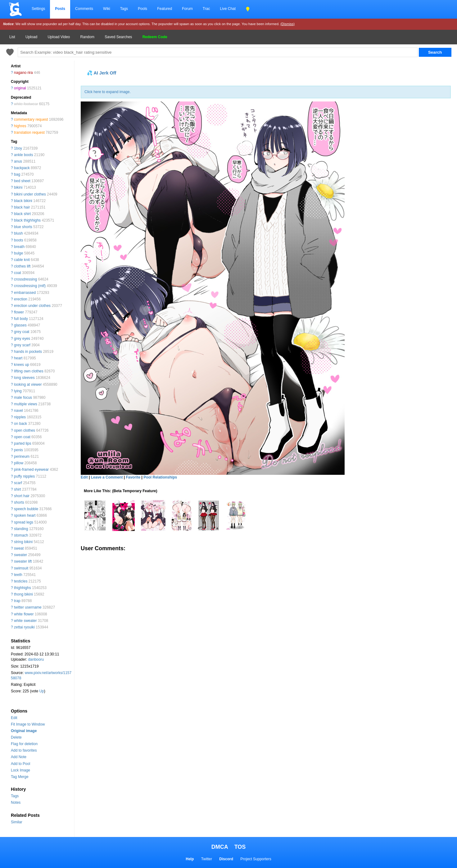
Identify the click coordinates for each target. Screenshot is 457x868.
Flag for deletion (24, 744)
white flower (24, 614)
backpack (22, 168)
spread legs (24, 522)
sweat (19, 548)
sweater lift (23, 561)
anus (18, 161)
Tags (124, 9)
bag (17, 174)
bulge (18, 253)
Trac (206, 9)
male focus (23, 398)
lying (18, 391)
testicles (21, 581)
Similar (17, 822)
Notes (16, 803)
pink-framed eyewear (31, 470)
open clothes (25, 430)
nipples (20, 417)
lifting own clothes (29, 371)
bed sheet (22, 181)
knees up (22, 365)
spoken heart (25, 515)
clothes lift (22, 266)
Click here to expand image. (108, 92)
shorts (19, 502)
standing (21, 529)
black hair (22, 207)
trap (17, 601)
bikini (18, 187)
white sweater (25, 621)
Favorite (133, 477)
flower (19, 312)
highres (20, 126)
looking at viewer (28, 385)
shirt (18, 489)
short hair (22, 496)
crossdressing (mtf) (30, 286)
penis (18, 450)
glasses (20, 325)
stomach (21, 535)
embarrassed (25, 293)
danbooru (36, 659)
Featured (165, 9)
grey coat (22, 332)
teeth (18, 575)
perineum (22, 456)
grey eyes (22, 339)
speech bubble (26, 509)
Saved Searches (118, 37)
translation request (29, 133)
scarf (18, 483)
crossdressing (25, 279)
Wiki (107, 9)
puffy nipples (24, 476)
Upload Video (59, 37)
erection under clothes (32, 306)
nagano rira (23, 73)
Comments (84, 9)
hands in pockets (28, 352)
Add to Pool (20, 764)
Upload (31, 37)
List (12, 37)
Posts (60, 9)
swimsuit (21, 568)
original (20, 88)
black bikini (23, 201)
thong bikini (23, 594)
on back (20, 424)
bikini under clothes (30, 194)
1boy (18, 148)
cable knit (22, 260)
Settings (38, 9)
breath (19, 247)
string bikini (23, 542)
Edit (14, 718)
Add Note (19, 757)
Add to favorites (24, 750)
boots (18, 240)
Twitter (207, 859)
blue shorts (23, 227)
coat (18, 273)
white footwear (26, 104)
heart (18, 358)
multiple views (26, 404)
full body (21, 319)
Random (87, 37)
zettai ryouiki (24, 627)
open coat (22, 437)
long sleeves (24, 378)
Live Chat (228, 9)
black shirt (22, 214)
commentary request (31, 119)
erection (21, 299)
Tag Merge (20, 777)
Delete (16, 737)
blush (18, 233)
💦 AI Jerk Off (102, 73)
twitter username (28, 607)
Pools (143, 9)
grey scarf (22, 345)
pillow (19, 463)
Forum (187, 9)
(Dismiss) (287, 24)
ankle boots (23, 155)
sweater (20, 555)
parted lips (23, 443)
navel (18, 411)
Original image (24, 731)
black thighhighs (27, 220)
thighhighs (23, 588)
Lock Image (20, 770)
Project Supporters (256, 859)
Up (41, 691)
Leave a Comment (107, 477)
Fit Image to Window (28, 724)
